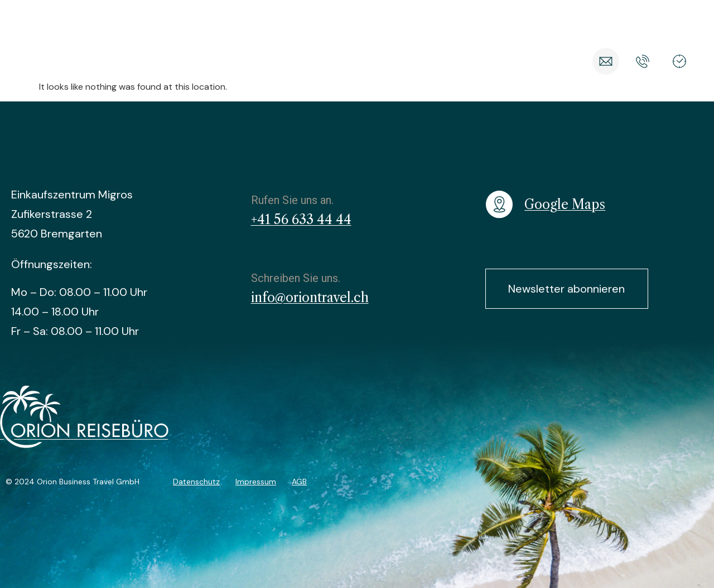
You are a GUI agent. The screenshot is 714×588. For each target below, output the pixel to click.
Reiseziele (208, 61)
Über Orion (504, 61)
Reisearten (272, 61)
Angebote (338, 61)
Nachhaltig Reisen (420, 61)
